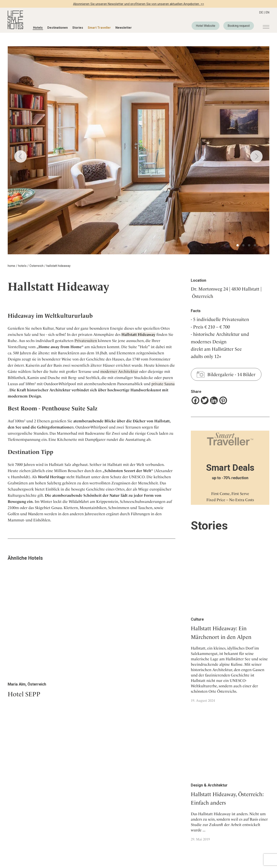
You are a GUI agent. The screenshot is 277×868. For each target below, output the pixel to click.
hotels (22, 266)
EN (267, 12)
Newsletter (124, 28)
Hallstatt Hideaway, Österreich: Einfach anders (227, 798)
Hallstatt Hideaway (138, 334)
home (11, 266)
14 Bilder (246, 375)
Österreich (36, 266)
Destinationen (58, 28)
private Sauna (163, 384)
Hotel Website (206, 26)
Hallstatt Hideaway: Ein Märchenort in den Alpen (221, 633)
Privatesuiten (86, 341)
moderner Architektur (119, 371)
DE (261, 12)
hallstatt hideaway (58, 266)
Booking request (239, 26)
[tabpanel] (138, 150)
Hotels (38, 28)
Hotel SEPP (24, 694)
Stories (78, 28)
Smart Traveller (99, 28)
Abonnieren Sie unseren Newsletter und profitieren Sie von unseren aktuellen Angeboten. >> (139, 4)
